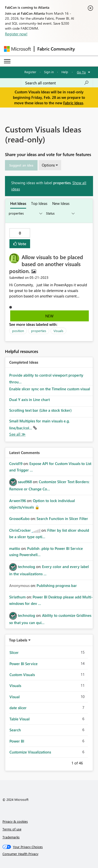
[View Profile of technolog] (26, 567)
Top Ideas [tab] (39, 203)
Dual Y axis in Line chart (29, 400)
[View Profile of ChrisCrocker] (20, 530)
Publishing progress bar (57, 585)
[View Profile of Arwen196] (18, 501)
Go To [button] (81, 72)
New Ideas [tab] (61, 203)
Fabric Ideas (73, 103)
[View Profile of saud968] (25, 482)
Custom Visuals (22, 675)
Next (89, 762)
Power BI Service (24, 664)
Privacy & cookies (15, 821)
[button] (21, 165)
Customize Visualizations (30, 752)
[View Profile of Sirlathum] (17, 597)
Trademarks (11, 837)
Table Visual (20, 719)
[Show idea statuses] (60, 213)
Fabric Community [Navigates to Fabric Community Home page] (56, 49)
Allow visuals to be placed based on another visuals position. (46, 264)
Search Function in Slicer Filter (62, 519)
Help (65, 72)
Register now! (16, 34)
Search (15, 730)
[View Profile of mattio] (15, 548)
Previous (65, 762)
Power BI (17, 741)
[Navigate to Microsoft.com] (17, 49)
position (18, 331)
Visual (15, 697)
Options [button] (48, 165)
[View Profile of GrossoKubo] (19, 519)
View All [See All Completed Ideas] (17, 434)
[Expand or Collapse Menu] (7, 61)
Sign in (49, 72)
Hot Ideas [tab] (18, 203)
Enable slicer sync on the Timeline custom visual (50, 389)
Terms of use (12, 829)
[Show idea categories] (25, 213)
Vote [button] (22, 244)
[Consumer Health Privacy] (49, 854)
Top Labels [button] (18, 640)
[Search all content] (57, 83)
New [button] (49, 316)
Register (30, 72)
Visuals (58, 331)
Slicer (14, 652)
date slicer (18, 708)
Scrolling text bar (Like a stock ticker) (40, 410)
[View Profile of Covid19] (16, 463)
